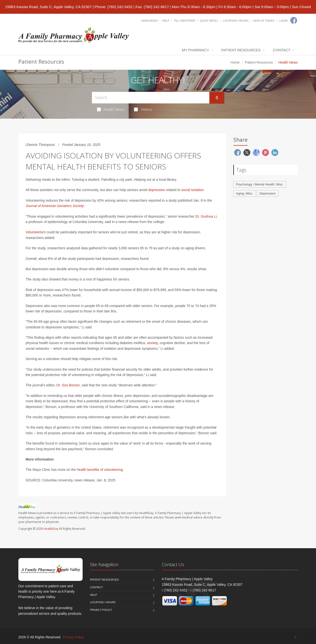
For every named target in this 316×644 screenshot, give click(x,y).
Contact (282, 50)
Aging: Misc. (245, 193)
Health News (111, 109)
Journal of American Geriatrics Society (55, 206)
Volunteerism (36, 232)
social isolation (192, 190)
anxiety (152, 343)
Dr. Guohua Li (206, 216)
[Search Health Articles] (151, 98)
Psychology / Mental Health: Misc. (260, 184)
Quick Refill (209, 21)
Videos (143, 109)
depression (157, 190)
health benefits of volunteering (100, 470)
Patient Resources (241, 50)
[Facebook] (294, 20)
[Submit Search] (217, 98)
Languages (149, 21)
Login (283, 21)
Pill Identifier (185, 21)
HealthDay (51, 529)
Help (166, 21)
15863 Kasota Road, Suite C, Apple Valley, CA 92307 (48, 7)
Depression (268, 193)
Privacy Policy (101, 610)
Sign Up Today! (264, 21)
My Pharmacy (196, 50)
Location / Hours (236, 21)
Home (235, 62)
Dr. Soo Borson (68, 385)
